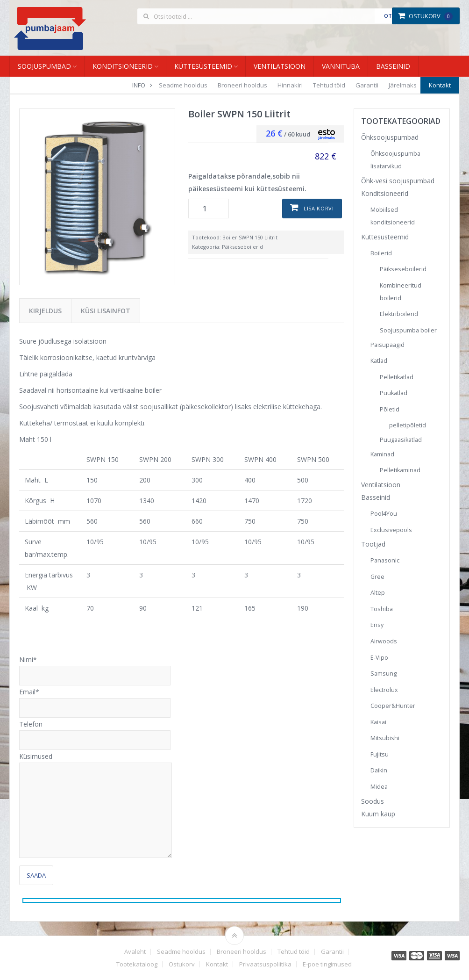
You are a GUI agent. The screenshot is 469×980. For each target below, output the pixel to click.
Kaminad (382, 454)
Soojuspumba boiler (408, 330)
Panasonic (385, 560)
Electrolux (384, 690)
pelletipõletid (408, 425)
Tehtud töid (329, 85)
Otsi (390, 16)
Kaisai (378, 722)
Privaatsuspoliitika (265, 964)
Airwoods (384, 641)
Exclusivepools (391, 530)
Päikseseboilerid (242, 247)
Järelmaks (403, 85)
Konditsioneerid (123, 66)
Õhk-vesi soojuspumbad (398, 181)
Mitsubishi (385, 738)
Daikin (379, 770)
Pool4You (384, 514)
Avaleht (135, 952)
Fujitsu (380, 754)
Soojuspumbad (44, 66)
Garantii (367, 85)
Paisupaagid (387, 345)
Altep (378, 593)
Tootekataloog (137, 964)
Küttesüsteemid (203, 66)
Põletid (390, 409)
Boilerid (381, 253)
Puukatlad (394, 393)
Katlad (379, 361)
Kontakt (440, 85)
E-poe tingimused (327, 964)
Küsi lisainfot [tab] (106, 311)
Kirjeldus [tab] (45, 311)
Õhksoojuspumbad (390, 137)
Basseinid (393, 66)
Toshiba (382, 609)
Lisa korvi (319, 208)
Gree (377, 577)
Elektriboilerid (399, 314)
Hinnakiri (290, 85)
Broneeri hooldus (242, 85)
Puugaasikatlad (401, 440)
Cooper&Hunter (393, 706)
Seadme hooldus (183, 85)
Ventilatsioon (280, 66)
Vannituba (341, 66)
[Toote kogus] (209, 209)
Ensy (377, 625)
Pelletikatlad (397, 377)
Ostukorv (425, 16)
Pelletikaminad (400, 470)
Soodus (373, 801)
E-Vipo (379, 658)
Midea (379, 787)
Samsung (384, 674)
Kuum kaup (378, 814)
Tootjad (373, 544)
